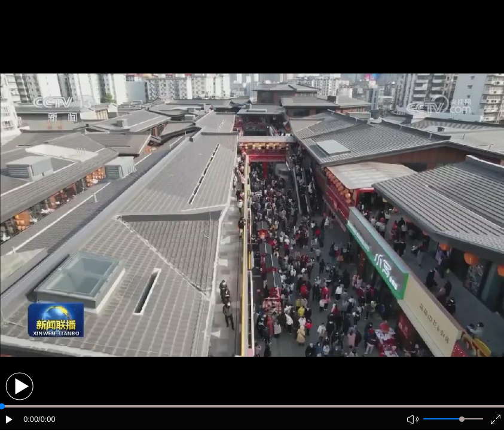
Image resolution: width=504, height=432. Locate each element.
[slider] (462, 419)
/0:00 (47, 419)
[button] (19, 386)
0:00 (31, 419)
